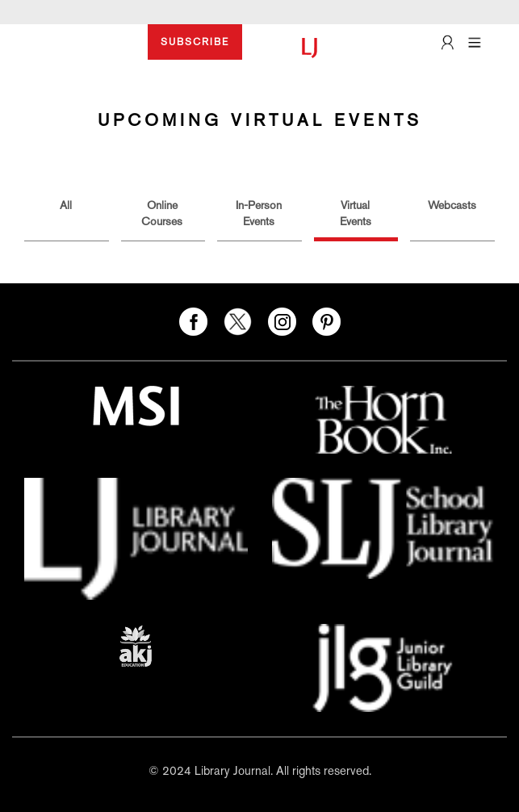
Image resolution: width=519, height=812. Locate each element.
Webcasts (452, 205)
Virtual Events (356, 213)
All (66, 205)
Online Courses (162, 213)
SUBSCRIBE (195, 42)
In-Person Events (259, 213)
